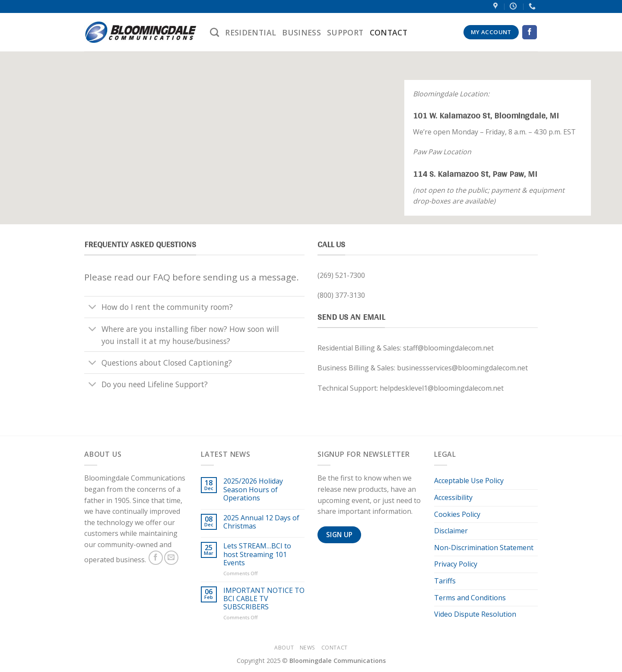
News (308, 648)
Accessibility (453, 497)
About (284, 648)
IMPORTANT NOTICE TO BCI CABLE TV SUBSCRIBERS (264, 599)
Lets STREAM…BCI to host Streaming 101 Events (257, 554)
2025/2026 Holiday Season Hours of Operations (253, 490)
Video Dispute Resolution (475, 614)
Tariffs (445, 581)
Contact (389, 32)
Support (345, 32)
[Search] (214, 32)
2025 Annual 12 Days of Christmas (261, 522)
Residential (251, 32)
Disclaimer (451, 531)
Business (301, 32)
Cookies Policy (457, 514)
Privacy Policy (456, 564)
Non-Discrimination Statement (484, 548)
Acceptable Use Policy (469, 481)
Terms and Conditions (470, 598)
